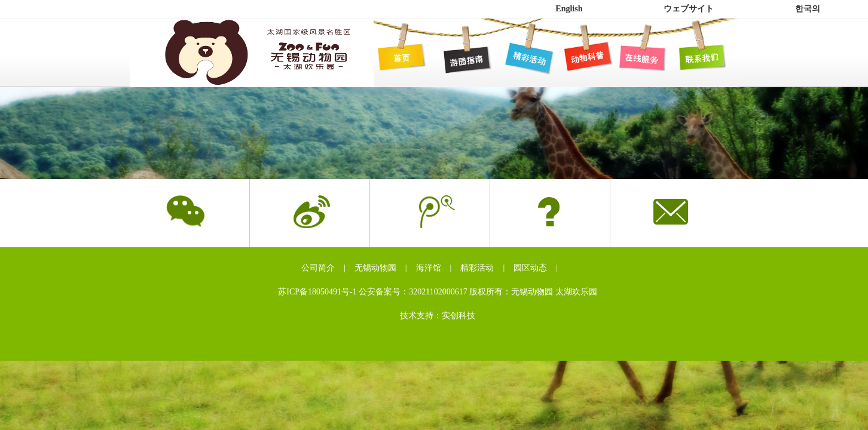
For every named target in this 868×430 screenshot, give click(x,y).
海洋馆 (429, 268)
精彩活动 (477, 268)
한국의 (808, 9)
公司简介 (318, 268)
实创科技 (459, 316)
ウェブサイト (689, 9)
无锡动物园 (375, 268)
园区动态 (530, 268)
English (569, 9)
